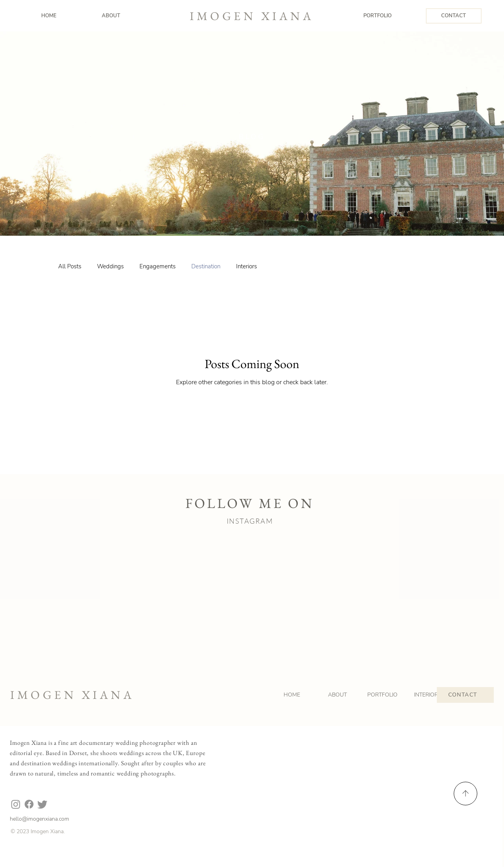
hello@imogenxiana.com (39, 819)
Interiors (247, 266)
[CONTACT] (454, 16)
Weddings (110, 266)
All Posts (70, 266)
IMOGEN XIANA (252, 16)
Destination (206, 266)
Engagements (158, 266)
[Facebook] (29, 804)
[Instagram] (16, 804)
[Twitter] (42, 804)
